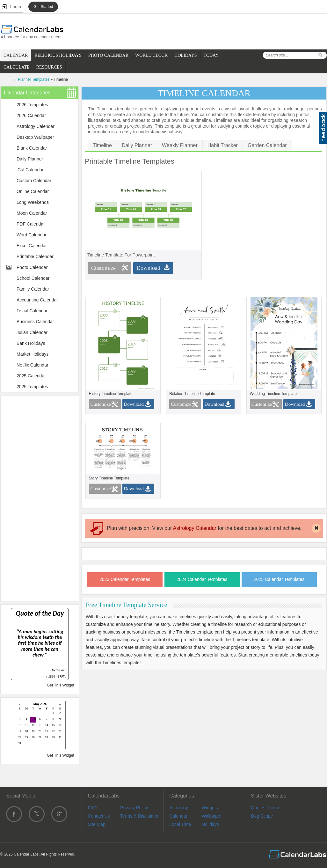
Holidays (210, 824)
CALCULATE (17, 67)
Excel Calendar (32, 246)
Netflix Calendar (33, 365)
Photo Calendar (32, 267)
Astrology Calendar (36, 126)
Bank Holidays (31, 343)
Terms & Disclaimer (139, 816)
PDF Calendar (31, 224)
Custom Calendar (34, 181)
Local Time (180, 824)
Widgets (210, 808)
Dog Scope (262, 816)
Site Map (96, 824)
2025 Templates (32, 387)
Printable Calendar (35, 256)
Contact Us (99, 816)
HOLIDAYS (185, 55)
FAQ (92, 808)
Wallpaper (212, 816)
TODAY (211, 55)
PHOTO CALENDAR (108, 55)
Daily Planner (30, 159)
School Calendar (33, 278)
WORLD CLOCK (151, 55)
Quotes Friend (265, 808)
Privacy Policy (134, 808)
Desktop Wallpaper (35, 137)
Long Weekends (33, 202)
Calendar (178, 816)
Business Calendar (35, 322)
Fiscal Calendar (32, 311)
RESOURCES (49, 67)
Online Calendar (33, 191)
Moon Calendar (32, 213)
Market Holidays (33, 354)
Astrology (178, 808)
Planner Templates (34, 79)
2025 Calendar (31, 376)
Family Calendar (33, 289)
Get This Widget (61, 685)
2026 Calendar (31, 115)
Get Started (43, 7)
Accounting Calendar (37, 300)
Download (148, 268)
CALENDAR (16, 55)
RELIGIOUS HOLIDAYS (58, 55)
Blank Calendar (32, 148)
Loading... (40, 726)
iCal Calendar (30, 170)
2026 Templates (32, 105)
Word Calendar (32, 235)
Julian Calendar (32, 332)
